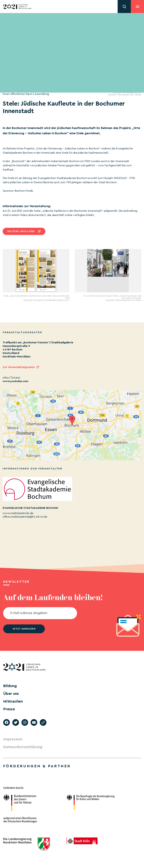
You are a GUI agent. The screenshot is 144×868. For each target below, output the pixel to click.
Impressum (13, 739)
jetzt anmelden (24, 629)
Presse (9, 709)
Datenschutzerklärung (23, 747)
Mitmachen (13, 701)
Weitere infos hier (21, 231)
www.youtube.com (15, 381)
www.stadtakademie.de (18, 513)
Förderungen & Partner (37, 766)
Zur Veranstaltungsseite (19, 367)
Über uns (11, 694)
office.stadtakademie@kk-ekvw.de (25, 517)
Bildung (10, 686)
